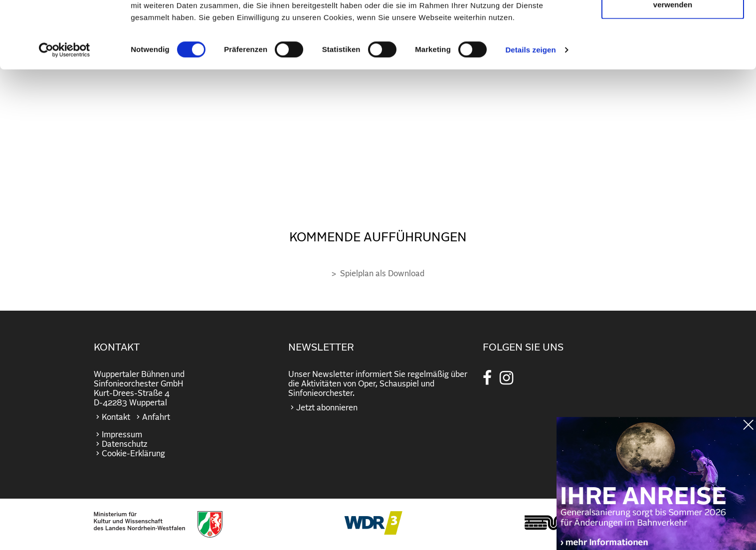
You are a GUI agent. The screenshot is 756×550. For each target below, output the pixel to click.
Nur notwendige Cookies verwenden (673, 65)
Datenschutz (124, 444)
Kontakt (116, 417)
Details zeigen (530, 116)
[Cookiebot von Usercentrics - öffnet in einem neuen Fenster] (65, 117)
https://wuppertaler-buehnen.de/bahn (656, 490)
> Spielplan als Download (378, 274)
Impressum (122, 435)
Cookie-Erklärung (133, 454)
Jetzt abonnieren (327, 408)
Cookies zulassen (673, 26)
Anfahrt (156, 417)
